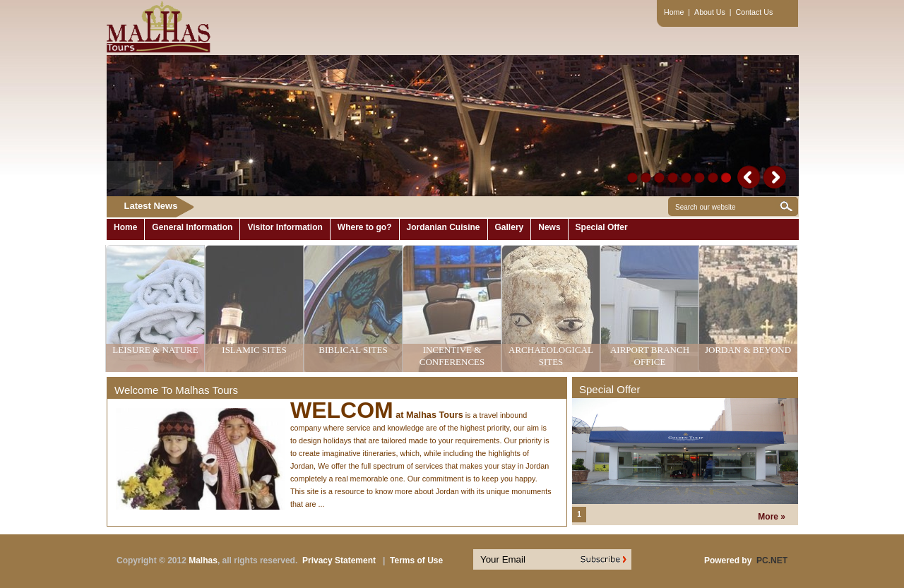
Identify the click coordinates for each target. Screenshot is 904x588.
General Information (192, 227)
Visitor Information (285, 227)
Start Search (787, 206)
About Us (710, 12)
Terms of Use (416, 560)
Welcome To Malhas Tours (176, 390)
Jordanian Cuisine (444, 227)
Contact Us (755, 12)
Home (674, 12)
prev (749, 177)
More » (772, 517)
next (774, 177)
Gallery (510, 227)
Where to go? (365, 227)
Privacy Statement (339, 560)
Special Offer (602, 227)
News (549, 227)
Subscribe (612, 560)
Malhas (203, 560)
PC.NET (772, 560)
